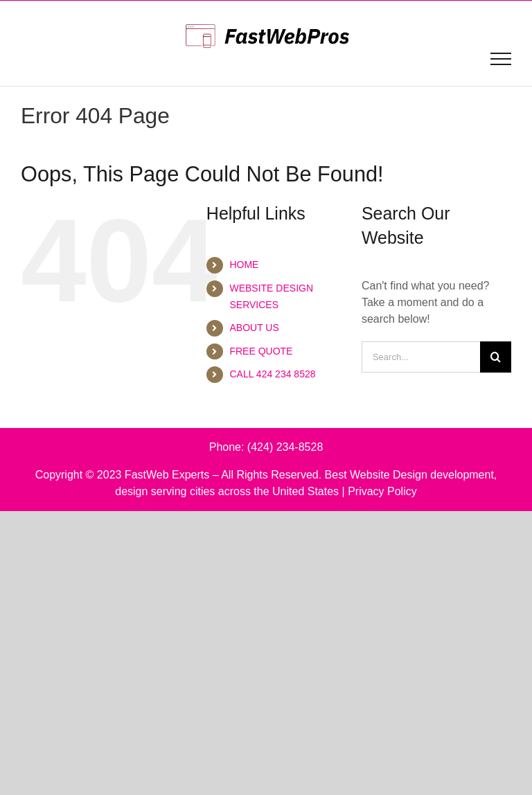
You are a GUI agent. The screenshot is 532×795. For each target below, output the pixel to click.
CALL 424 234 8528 (272, 374)
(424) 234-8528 (285, 447)
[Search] (496, 357)
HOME (244, 265)
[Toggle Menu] (501, 59)
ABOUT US (254, 328)
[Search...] (421, 357)
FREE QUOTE (261, 351)
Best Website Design (376, 475)
